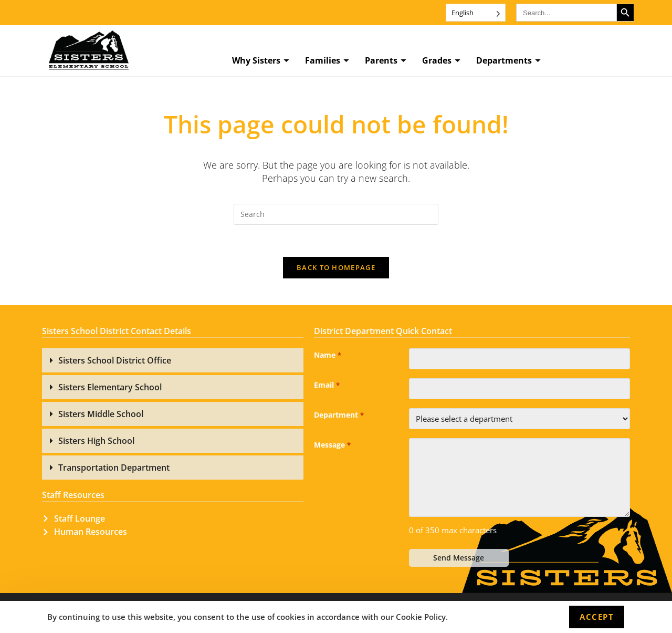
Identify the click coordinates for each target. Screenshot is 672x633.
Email (327, 386)
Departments (508, 61)
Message (332, 445)
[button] (173, 360)
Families (327, 61)
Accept (597, 617)
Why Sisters (261, 61)
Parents (386, 61)
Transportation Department (114, 468)
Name (327, 356)
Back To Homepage (336, 267)
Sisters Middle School (101, 414)
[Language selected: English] (476, 13)
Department (339, 416)
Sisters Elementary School (110, 387)
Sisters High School (96, 441)
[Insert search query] (336, 214)
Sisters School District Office (115, 360)
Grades (441, 61)
